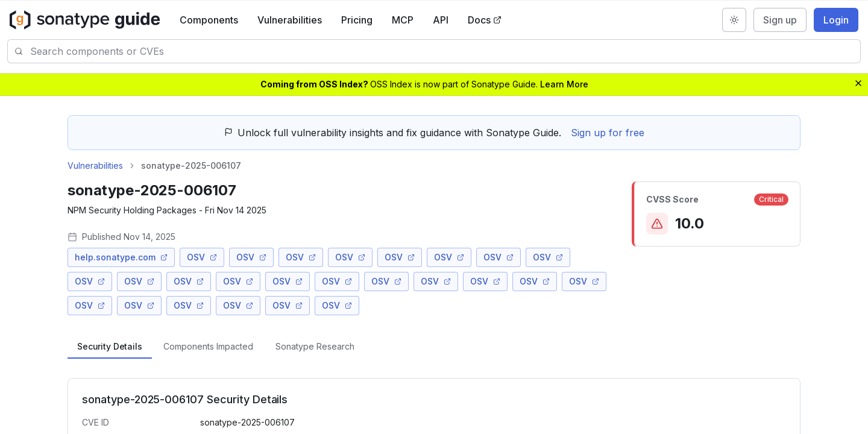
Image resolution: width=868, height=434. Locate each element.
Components (209, 20)
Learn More (564, 84)
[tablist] (434, 347)
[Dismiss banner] (858, 83)
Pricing (357, 20)
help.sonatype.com (121, 257)
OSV (202, 257)
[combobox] (445, 51)
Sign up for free (608, 133)
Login (836, 20)
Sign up (780, 20)
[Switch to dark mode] (734, 20)
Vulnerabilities (290, 20)
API (441, 20)
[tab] (110, 347)
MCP (403, 20)
